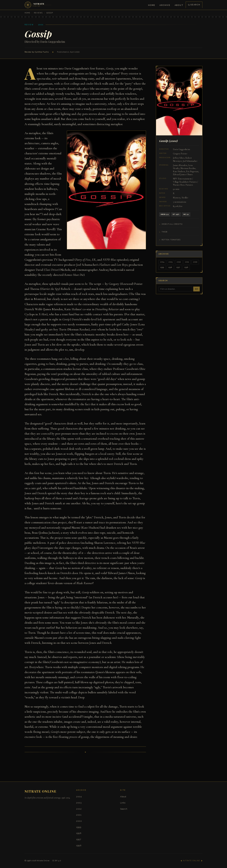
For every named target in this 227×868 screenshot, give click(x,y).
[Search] (175, 289)
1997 (178, 267)
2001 (187, 262)
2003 (171, 262)
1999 (162, 267)
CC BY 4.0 (57, 861)
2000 (195, 262)
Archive (165, 5)
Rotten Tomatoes (171, 240)
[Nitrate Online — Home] (38, 5)
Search (194, 5)
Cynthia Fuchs (42, 52)
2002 (179, 262)
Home (152, 5)
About (179, 5)
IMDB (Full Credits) (172, 224)
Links (123, 803)
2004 (162, 262)
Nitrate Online (43, 861)
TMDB (164, 232)
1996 (186, 267)
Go (196, 289)
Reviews (38, 13)
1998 (170, 267)
